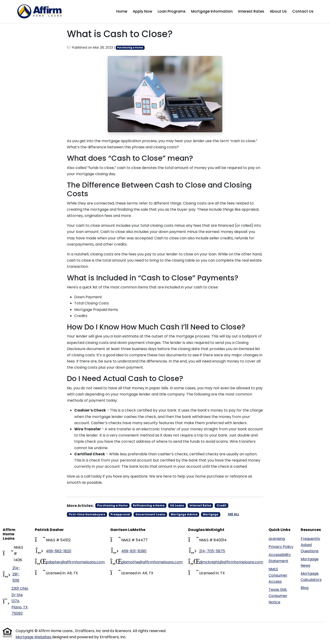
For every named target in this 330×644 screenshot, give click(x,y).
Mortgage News (310, 562)
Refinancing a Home (149, 505)
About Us (278, 11)
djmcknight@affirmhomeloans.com (231, 562)
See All (234, 514)
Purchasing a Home (130, 48)
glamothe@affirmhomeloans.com (152, 562)
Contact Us (303, 11)
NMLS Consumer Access (278, 575)
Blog (305, 588)
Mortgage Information (212, 11)
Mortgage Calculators (311, 577)
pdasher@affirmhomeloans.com (75, 562)
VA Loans (177, 505)
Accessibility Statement (280, 558)
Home (122, 11)
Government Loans (150, 514)
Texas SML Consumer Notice (278, 596)
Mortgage (211, 514)
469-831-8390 (134, 551)
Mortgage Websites (34, 637)
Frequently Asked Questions (310, 545)
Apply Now (142, 11)
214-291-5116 (16, 574)
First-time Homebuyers (87, 514)
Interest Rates (251, 11)
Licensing (277, 539)
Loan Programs (172, 11)
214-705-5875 (212, 551)
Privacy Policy (281, 547)
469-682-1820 (59, 551)
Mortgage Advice (184, 514)
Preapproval (120, 514)
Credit (221, 505)
